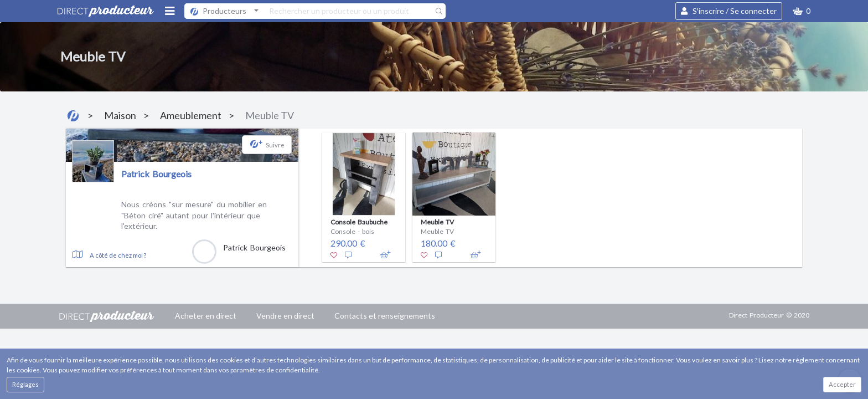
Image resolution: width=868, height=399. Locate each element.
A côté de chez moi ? (118, 255)
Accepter (842, 384)
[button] (802, 11)
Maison (120, 115)
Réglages (25, 384)
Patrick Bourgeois (156, 174)
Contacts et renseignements (385, 316)
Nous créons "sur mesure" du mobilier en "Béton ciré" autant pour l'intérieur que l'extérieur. (194, 215)
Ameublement (191, 115)
